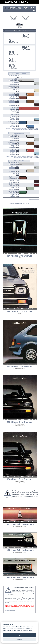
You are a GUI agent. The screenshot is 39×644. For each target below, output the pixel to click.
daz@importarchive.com (10, 611)
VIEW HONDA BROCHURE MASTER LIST (19, 203)
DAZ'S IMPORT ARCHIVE (16, 2)
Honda (11, 8)
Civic (19, 8)
